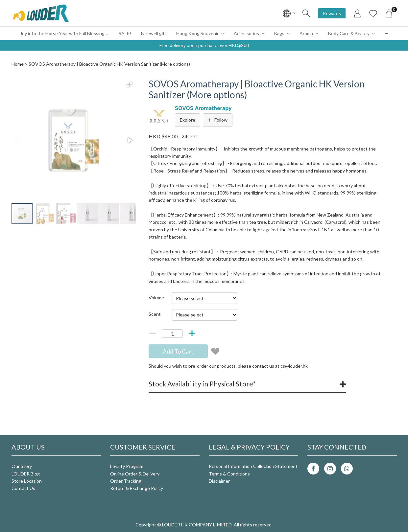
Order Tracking (126, 481)
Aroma (306, 33)
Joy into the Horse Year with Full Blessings (63, 33)
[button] (130, 84)
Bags (279, 33)
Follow (218, 120)
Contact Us (23, 488)
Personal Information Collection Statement (253, 466)
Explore (188, 120)
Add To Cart (178, 351)
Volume (156, 298)
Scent (155, 314)
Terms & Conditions (229, 474)
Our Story (22, 466)
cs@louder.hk (294, 366)
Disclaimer (219, 481)
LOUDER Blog (26, 474)
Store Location (27, 481)
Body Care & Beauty (349, 33)
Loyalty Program (127, 466)
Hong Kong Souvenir (197, 33)
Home (18, 64)
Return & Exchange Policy (137, 488)
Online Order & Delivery (135, 474)
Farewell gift (154, 33)
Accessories (246, 33)
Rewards (332, 13)
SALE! (125, 33)
